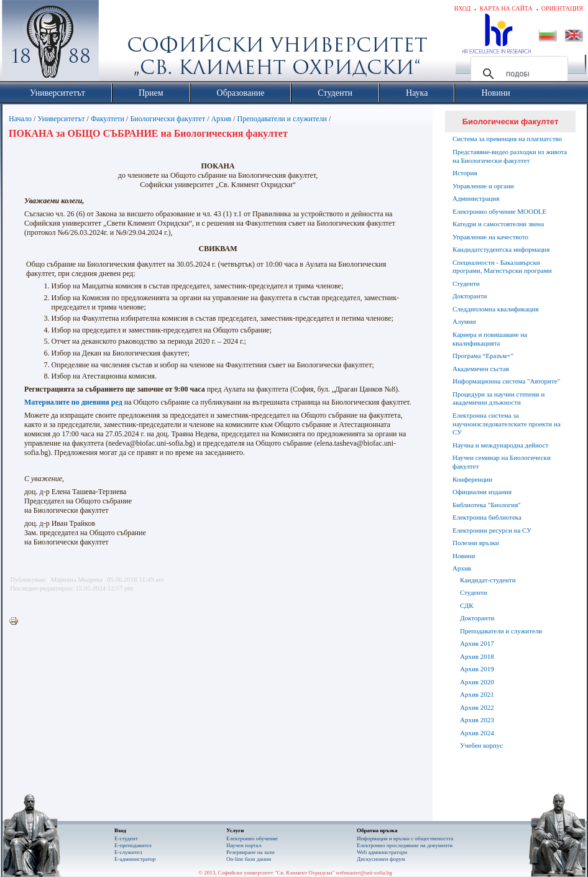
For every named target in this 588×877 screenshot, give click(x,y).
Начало (20, 119)
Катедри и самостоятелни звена (498, 224)
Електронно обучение (252, 838)
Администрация (476, 198)
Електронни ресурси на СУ (492, 530)
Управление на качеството (490, 237)
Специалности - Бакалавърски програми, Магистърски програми (502, 267)
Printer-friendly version (17, 622)
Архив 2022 (477, 707)
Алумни (464, 321)
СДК (467, 605)
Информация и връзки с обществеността (405, 838)
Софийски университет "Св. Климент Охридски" (121, 44)
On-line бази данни (249, 859)
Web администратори (382, 852)
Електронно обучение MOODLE (499, 211)
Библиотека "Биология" (487, 505)
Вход (463, 8)
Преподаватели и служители (282, 119)
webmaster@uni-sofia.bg (364, 873)
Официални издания (482, 492)
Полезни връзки (476, 543)
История (465, 173)
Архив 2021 (477, 694)
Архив (222, 119)
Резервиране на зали (250, 852)
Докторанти (470, 296)
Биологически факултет (168, 119)
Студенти (466, 283)
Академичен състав (481, 369)
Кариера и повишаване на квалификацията (490, 339)
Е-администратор (135, 859)
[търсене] (517, 74)
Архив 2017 (477, 643)
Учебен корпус (481, 745)
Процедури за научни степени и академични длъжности (498, 398)
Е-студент (126, 838)
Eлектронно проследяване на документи (405, 845)
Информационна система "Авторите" (506, 381)
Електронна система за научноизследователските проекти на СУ (507, 424)
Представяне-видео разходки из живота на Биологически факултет (510, 156)
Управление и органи (483, 186)
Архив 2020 (477, 682)
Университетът (61, 119)
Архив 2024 (477, 733)
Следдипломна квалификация (495, 309)
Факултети (108, 119)
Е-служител (128, 852)
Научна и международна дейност (500, 445)
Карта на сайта (506, 8)
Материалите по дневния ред (73, 402)
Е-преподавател (133, 845)
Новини (464, 556)
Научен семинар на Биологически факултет (502, 462)
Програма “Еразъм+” (483, 356)
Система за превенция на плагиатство (507, 139)
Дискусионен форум (381, 859)
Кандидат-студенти (488, 580)
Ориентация (562, 8)
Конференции (472, 479)
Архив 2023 (477, 720)
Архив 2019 (477, 669)
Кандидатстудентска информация (501, 249)
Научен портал (244, 845)
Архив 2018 (477, 656)
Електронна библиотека (487, 517)
